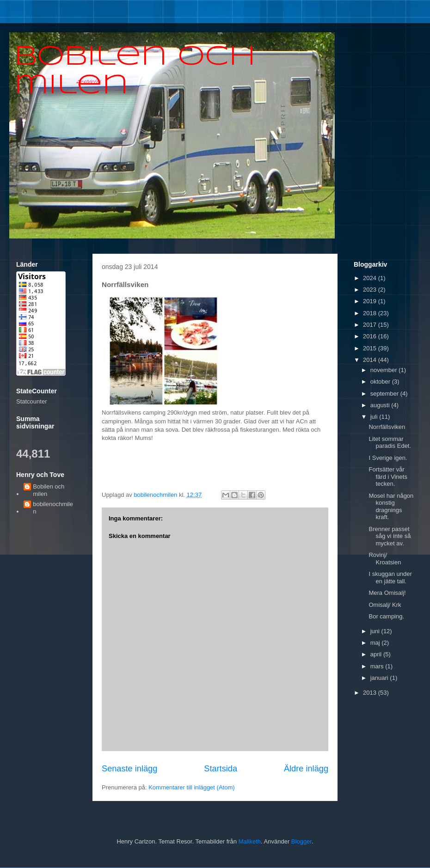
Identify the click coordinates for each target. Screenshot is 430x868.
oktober (381, 382)
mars (378, 666)
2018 (371, 313)
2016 (371, 336)
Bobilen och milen (49, 490)
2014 (371, 360)
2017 (371, 325)
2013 (371, 693)
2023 (371, 290)
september (385, 394)
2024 (371, 278)
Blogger (301, 841)
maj (376, 643)
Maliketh (250, 841)
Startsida (221, 769)
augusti (381, 405)
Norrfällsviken (387, 427)
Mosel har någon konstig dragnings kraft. (391, 507)
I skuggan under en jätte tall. (390, 578)
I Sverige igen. (388, 458)
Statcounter (32, 401)
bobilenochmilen (53, 508)
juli (375, 417)
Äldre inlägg (306, 769)
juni (376, 631)
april (377, 654)
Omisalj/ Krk (385, 605)
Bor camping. (386, 616)
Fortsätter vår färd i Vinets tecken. (388, 477)
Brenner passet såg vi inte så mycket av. (390, 536)
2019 (371, 301)
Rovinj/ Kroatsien (385, 559)
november (384, 370)
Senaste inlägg (129, 769)
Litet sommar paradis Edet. (390, 443)
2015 (371, 348)
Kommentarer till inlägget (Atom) (191, 787)
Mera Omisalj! (387, 593)
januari (380, 678)
